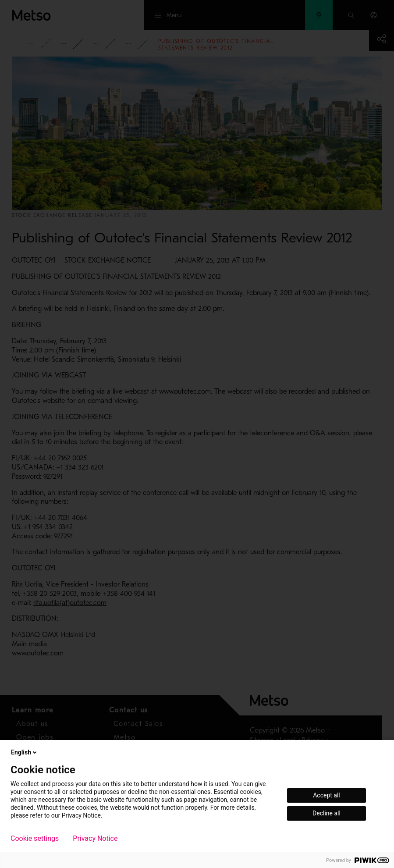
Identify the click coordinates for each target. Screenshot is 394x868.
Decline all (327, 813)
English (25, 752)
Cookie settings (35, 839)
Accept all (327, 795)
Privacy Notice (95, 839)
